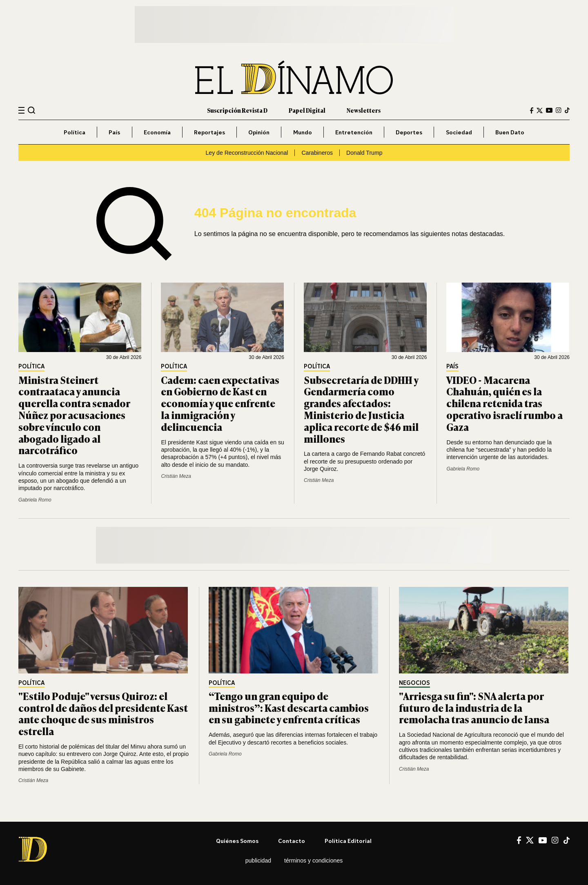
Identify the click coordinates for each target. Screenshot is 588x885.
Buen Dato (510, 132)
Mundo (303, 132)
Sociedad (459, 132)
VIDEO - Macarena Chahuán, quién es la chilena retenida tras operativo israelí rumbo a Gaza (504, 403)
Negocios (414, 683)
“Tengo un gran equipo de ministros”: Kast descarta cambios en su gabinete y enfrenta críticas (289, 708)
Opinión (259, 132)
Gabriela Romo (35, 500)
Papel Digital (307, 110)
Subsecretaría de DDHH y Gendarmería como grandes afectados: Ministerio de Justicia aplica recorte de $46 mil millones (361, 409)
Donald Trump (364, 153)
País (114, 132)
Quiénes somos (237, 841)
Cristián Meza (176, 476)
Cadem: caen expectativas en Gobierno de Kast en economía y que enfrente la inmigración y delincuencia (220, 403)
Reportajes (209, 132)
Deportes (409, 132)
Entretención (354, 132)
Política (75, 132)
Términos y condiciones (313, 860)
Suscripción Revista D (237, 110)
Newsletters (364, 110)
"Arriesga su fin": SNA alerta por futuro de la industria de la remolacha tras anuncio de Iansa (474, 708)
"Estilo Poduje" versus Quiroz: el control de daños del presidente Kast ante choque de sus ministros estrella (103, 713)
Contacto (292, 841)
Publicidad (258, 860)
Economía (157, 132)
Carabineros (317, 153)
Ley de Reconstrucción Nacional (247, 153)
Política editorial (348, 841)
